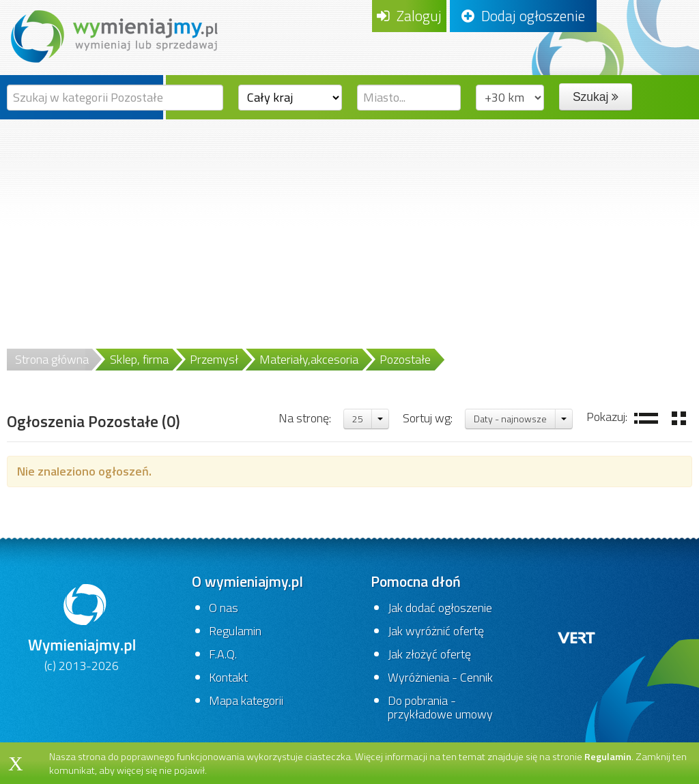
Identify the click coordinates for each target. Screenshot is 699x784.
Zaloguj (409, 16)
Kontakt (228, 677)
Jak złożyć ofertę (429, 654)
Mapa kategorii (246, 700)
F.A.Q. (223, 654)
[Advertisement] (349, 222)
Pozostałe (405, 359)
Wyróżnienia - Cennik (440, 677)
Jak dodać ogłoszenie (440, 608)
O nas (224, 608)
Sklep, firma (139, 359)
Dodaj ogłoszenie (523, 16)
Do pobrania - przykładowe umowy (440, 707)
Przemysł (214, 359)
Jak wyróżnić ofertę (436, 631)
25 (358, 419)
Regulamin (235, 631)
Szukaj (596, 97)
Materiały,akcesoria (309, 359)
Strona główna (52, 359)
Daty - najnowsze (510, 419)
